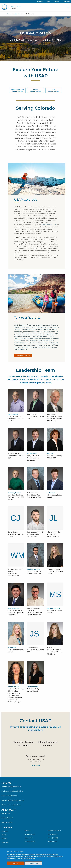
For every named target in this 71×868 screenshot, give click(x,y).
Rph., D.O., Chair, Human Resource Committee (33, 458)
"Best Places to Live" (49, 225)
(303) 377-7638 (24, 745)
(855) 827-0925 (47, 745)
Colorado (5, 831)
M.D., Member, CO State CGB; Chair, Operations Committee (16, 613)
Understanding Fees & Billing (12, 791)
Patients (6, 783)
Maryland (5, 842)
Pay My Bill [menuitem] (67, 2)
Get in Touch (36, 765)
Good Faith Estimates (9, 796)
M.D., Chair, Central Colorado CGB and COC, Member (16, 419)
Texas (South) (53, 838)
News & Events (7, 822)
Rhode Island (30, 834)
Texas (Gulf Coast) (54, 830)
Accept (16, 863)
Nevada (28, 830)
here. (34, 859)
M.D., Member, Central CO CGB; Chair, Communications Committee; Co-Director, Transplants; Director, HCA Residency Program (16, 695)
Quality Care (6, 813)
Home (9, 14)
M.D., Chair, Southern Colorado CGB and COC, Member (16, 497)
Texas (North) (53, 834)
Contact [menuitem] (57, 2)
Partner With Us (7, 818)
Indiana (4, 839)
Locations (17, 14)
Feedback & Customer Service (13, 800)
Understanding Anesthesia (11, 786)
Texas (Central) (30, 842)
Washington (52, 842)
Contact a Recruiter (23, 355)
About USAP (8, 810)
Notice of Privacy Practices (11, 805)
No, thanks (34, 863)
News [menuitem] (49, 2)
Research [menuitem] (40, 2)
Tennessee (29, 838)
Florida (4, 835)
